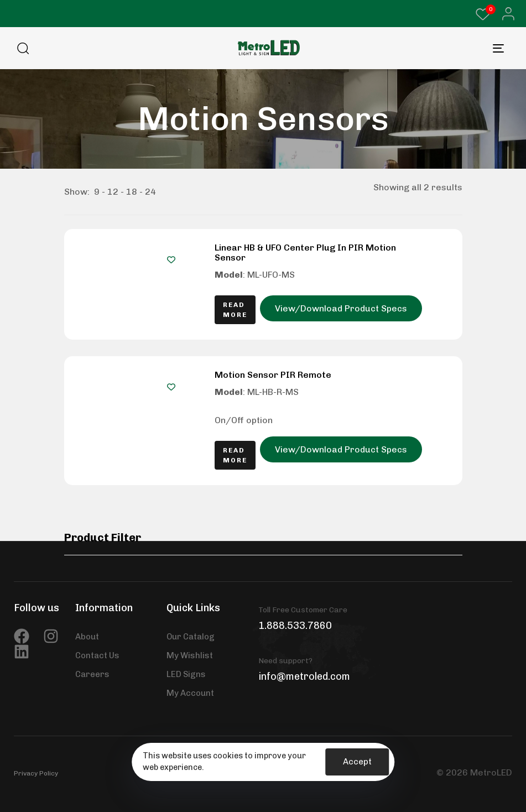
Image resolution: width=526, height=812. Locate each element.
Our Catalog (191, 637)
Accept (357, 762)
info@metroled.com (304, 676)
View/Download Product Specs (341, 308)
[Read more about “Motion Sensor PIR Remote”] (235, 455)
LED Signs (186, 674)
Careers (92, 674)
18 (132, 192)
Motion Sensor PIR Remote (273, 375)
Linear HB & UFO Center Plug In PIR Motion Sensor (305, 253)
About (87, 637)
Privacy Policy (36, 773)
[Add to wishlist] (171, 260)
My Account (190, 693)
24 (150, 192)
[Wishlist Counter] (483, 14)
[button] (505, 14)
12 (113, 192)
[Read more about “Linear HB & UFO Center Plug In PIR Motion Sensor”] (235, 310)
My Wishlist (190, 655)
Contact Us (97, 655)
